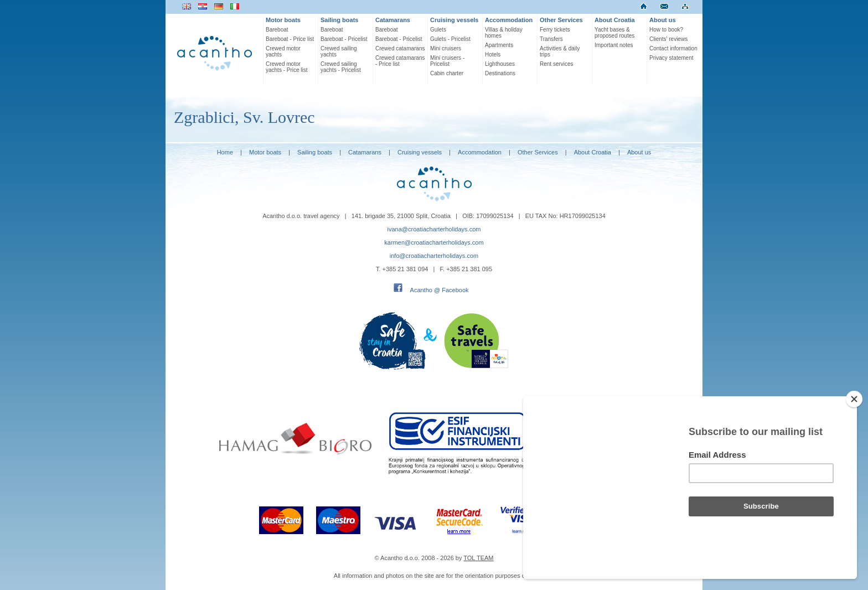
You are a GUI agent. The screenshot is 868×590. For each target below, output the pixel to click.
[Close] (854, 399)
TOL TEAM (478, 558)
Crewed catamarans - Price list (400, 61)
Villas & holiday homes (504, 33)
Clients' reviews (668, 39)
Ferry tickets (555, 30)
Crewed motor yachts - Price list (287, 67)
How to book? (666, 30)
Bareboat (277, 30)
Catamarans (393, 20)
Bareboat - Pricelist (344, 39)
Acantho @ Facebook (440, 290)
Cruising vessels (454, 20)
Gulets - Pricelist (450, 39)
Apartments (499, 45)
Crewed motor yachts (283, 51)
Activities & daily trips (560, 51)
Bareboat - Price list (290, 39)
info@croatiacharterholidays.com (434, 256)
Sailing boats (339, 20)
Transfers (551, 39)
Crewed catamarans (400, 48)
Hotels (493, 55)
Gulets (438, 30)
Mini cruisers (446, 48)
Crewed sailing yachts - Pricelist (341, 67)
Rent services (557, 64)
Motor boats (283, 20)
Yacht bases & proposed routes (614, 33)
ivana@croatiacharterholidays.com (434, 229)
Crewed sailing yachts (339, 51)
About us (663, 20)
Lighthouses (500, 64)
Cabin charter (447, 73)
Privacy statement (671, 58)
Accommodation (509, 20)
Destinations (500, 73)
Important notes (614, 45)
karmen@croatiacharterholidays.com (434, 242)
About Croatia (615, 20)
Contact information (673, 48)
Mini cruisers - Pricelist (447, 61)
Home (225, 152)
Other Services (561, 20)
